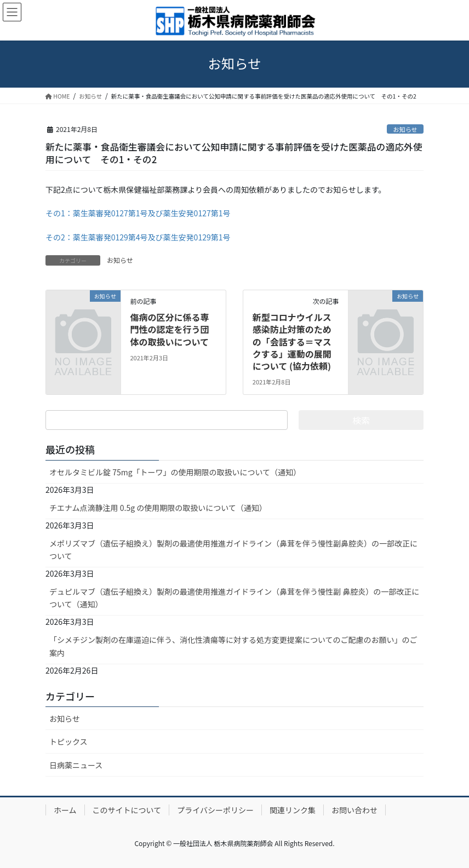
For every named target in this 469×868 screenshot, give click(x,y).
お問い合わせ (354, 810)
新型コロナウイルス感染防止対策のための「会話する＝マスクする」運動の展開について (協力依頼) (292, 342)
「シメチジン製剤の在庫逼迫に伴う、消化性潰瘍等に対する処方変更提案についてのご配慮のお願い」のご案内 (233, 646)
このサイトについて (127, 810)
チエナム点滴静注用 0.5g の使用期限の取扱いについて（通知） (158, 508)
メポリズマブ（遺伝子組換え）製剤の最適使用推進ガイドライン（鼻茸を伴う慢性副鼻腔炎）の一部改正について (233, 550)
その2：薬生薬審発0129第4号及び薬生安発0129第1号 (138, 237)
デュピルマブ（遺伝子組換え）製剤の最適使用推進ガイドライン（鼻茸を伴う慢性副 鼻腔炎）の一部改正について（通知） (234, 598)
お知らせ (405, 129)
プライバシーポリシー (215, 810)
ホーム (65, 810)
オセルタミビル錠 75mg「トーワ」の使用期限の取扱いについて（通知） (175, 472)
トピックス (68, 741)
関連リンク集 (293, 810)
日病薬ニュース (76, 765)
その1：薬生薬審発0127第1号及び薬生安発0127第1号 (138, 213)
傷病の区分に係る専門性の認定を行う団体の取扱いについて (169, 329)
